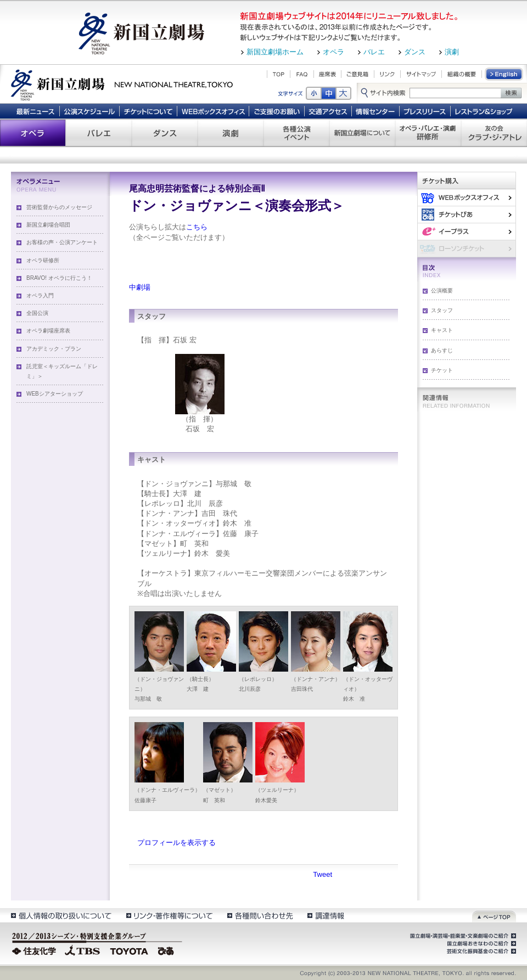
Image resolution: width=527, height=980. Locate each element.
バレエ (374, 52)
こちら (197, 227)
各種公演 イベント (296, 133)
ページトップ (494, 916)
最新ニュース (35, 111)
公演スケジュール (89, 111)
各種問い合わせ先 (259, 916)
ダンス (415, 52)
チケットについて (148, 111)
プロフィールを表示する (176, 843)
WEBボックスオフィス (213, 111)
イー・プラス (467, 231)
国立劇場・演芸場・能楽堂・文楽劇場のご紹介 (462, 936)
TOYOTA (130, 950)
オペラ (333, 52)
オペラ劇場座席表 (48, 331)
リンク (387, 74)
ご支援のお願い (277, 111)
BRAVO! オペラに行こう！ (59, 278)
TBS (82, 950)
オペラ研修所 (43, 260)
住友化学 (35, 950)
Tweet (323, 874)
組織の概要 (462, 74)
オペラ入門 (40, 295)
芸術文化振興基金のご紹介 (480, 951)
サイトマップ (421, 74)
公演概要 (442, 291)
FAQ (302, 74)
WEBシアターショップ (55, 394)
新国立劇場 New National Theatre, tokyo (122, 84)
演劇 (452, 52)
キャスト (442, 330)
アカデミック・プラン (54, 349)
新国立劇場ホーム (275, 52)
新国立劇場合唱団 (48, 225)
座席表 (327, 74)
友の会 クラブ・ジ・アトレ (494, 133)
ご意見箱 (358, 74)
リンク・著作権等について (169, 916)
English (504, 74)
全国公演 (37, 313)
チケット (442, 370)
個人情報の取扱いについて (61, 916)
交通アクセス (328, 111)
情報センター (376, 111)
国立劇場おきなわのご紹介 (480, 944)
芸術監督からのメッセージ (59, 207)
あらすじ (442, 350)
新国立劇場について (362, 133)
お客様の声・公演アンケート (62, 242)
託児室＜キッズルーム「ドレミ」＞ (62, 371)
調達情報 (326, 916)
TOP (279, 74)
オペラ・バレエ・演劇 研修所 (428, 133)
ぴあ (467, 214)
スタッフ (442, 310)
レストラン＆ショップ (484, 111)
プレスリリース (425, 111)
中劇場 (140, 287)
